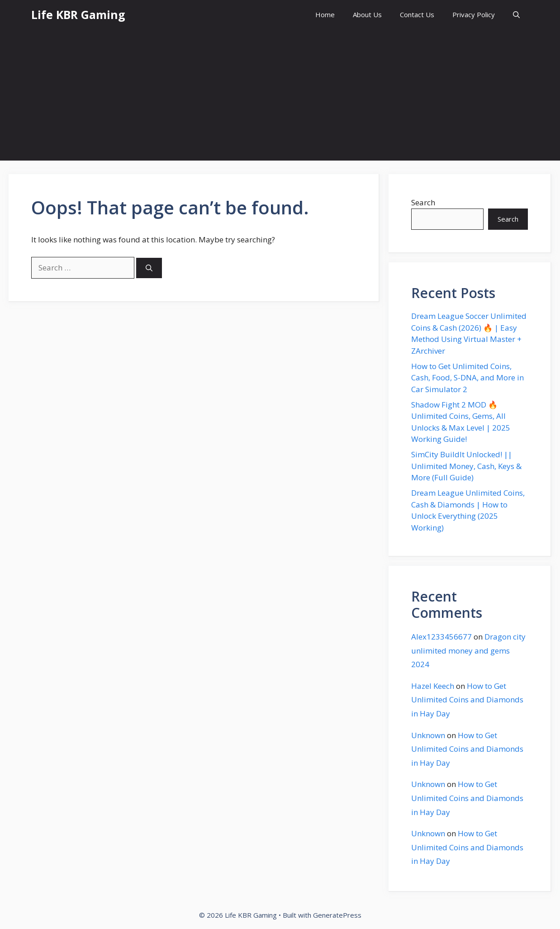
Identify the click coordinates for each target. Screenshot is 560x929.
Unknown (428, 735)
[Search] (149, 268)
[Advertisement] (280, 97)
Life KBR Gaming (78, 14)
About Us (367, 14)
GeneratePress (337, 915)
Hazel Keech (433, 686)
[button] (516, 15)
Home (325, 14)
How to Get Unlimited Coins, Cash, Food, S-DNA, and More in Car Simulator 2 (467, 378)
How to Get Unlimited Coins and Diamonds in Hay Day (467, 700)
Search (423, 202)
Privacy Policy (474, 14)
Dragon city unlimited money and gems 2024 (468, 650)
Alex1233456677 (441, 637)
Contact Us (417, 14)
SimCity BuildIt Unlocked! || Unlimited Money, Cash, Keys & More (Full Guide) (466, 466)
